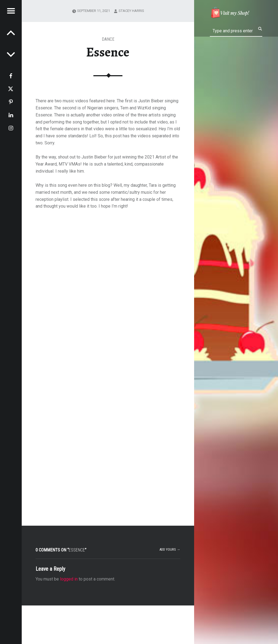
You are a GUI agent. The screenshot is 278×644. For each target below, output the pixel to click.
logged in (69, 579)
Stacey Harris (131, 11)
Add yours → (170, 549)
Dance (108, 39)
